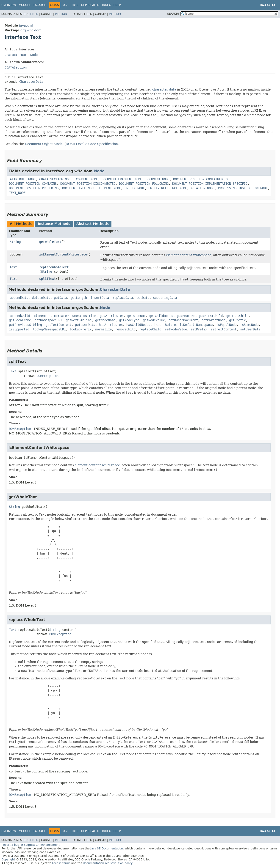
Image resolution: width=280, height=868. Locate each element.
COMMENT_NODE (87, 179)
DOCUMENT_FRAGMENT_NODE (122, 179)
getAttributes (112, 316)
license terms (61, 863)
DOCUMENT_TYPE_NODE (79, 188)
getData (60, 298)
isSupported (19, 329)
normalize (103, 329)
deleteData (41, 298)
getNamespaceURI (48, 320)
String (15, 242)
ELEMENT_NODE (110, 188)
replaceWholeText (54, 267)
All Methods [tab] (21, 224)
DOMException (47, 376)
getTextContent (58, 325)
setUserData (250, 329)
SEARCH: (173, 14)
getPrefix (237, 320)
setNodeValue (176, 329)
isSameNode (249, 325)
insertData (100, 298)
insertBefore (165, 325)
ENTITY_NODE (135, 188)
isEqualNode (226, 325)
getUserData (85, 325)
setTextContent (224, 329)
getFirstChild (211, 316)
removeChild (125, 329)
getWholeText (50, 242)
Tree (75, 5)
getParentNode (213, 320)
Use (66, 5)
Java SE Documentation (107, 849)
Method (61, 14)
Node (34, 55)
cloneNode (42, 316)
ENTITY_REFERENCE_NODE (168, 188)
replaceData (123, 298)
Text (13, 267)
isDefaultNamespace (196, 325)
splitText (47, 279)
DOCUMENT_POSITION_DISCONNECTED (88, 184)
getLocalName (20, 320)
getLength (79, 298)
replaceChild (150, 329)
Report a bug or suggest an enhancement (31, 845)
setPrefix (199, 329)
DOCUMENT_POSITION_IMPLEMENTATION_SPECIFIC (210, 184)
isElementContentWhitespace (63, 254)
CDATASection (16, 67)
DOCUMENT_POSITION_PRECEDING (34, 188)
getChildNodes (161, 316)
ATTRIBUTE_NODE (23, 179)
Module (25, 5)
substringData (165, 298)
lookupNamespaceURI (49, 329)
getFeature (186, 316)
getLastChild (237, 316)
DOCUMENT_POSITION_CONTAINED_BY (201, 179)
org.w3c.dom (31, 30)
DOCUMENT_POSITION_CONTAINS (33, 184)
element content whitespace (189, 255)
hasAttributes (111, 325)
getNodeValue (154, 320)
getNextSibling (79, 320)
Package (40, 5)
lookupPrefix (80, 329)
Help (117, 5)
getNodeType (129, 320)
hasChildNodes (138, 325)
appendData (19, 298)
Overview (9, 5)
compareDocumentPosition (75, 316)
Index (106, 5)
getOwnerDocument (183, 320)
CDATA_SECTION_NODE (56, 179)
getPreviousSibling (25, 325)
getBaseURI (136, 316)
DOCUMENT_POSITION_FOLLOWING (144, 184)
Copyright (8, 860)
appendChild (20, 316)
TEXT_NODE (17, 193)
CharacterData (17, 55)
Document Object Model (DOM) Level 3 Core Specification (71, 144)
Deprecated (90, 5)
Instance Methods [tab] (54, 224)
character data (164, 89)
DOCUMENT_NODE (158, 179)
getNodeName (105, 320)
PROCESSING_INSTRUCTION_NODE (243, 188)
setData (143, 298)
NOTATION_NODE (202, 188)
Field (34, 14)
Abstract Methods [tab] (93, 224)
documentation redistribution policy (108, 863)
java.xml (26, 25)
